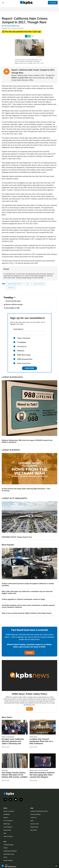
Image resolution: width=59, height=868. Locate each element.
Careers (6, 818)
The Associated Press (12, 26)
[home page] (26, 3)
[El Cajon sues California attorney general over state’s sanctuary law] (15, 727)
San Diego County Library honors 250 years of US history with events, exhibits (15, 775)
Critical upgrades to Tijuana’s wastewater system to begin (23, 599)
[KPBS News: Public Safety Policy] (29, 675)
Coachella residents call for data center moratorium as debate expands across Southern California (28, 606)
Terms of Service (8, 836)
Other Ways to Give (9, 854)
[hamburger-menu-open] (3, 3)
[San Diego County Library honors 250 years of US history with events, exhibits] (15, 761)
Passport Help (34, 827)
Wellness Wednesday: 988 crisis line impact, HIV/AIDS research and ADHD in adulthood (27, 441)
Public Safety (33, 737)
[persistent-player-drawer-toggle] (57, 866)
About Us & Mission (9, 811)
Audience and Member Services (39, 811)
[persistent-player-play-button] (3, 866)
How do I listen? (35, 824)
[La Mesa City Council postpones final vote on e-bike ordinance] (43, 727)
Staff (5, 833)
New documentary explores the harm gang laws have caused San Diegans (42, 775)
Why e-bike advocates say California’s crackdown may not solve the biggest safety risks (27, 592)
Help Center (34, 830)
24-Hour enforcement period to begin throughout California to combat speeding (28, 585)
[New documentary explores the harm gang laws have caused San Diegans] (43, 761)
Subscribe (29, 368)
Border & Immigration (8, 737)
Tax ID (5, 857)
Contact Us (33, 818)
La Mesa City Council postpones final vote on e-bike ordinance (41, 741)
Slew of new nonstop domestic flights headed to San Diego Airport (27, 613)
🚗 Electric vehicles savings (13, 304)
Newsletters (7, 814)
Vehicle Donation (8, 860)
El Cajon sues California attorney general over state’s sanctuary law (13, 741)
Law (27, 284)
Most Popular (8, 545)
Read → (30, 709)
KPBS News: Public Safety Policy (29, 694)
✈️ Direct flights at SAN (11, 308)
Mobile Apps (7, 824)
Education (5, 770)
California (11, 288)
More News (7, 717)
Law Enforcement (39, 284)
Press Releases (8, 827)
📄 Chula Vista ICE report (12, 301)
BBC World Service (11, 867)
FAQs (32, 821)
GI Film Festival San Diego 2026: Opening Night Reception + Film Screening (26, 490)
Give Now (53, 3)
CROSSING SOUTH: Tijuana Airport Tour (17, 537)
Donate (30, 653)
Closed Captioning (35, 814)
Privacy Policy (7, 830)
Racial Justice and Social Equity (39, 770)
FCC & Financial (8, 821)
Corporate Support (9, 845)
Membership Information (10, 851)
